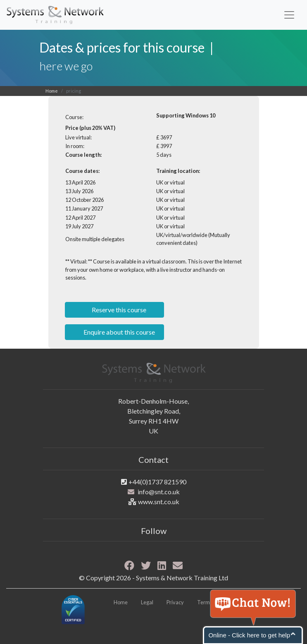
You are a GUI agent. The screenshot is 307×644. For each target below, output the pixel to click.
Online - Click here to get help (249, 635)
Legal (147, 602)
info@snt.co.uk (159, 492)
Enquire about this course (119, 332)
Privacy (175, 602)
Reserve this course (118, 310)
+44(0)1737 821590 (157, 482)
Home (52, 91)
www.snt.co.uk (159, 502)
